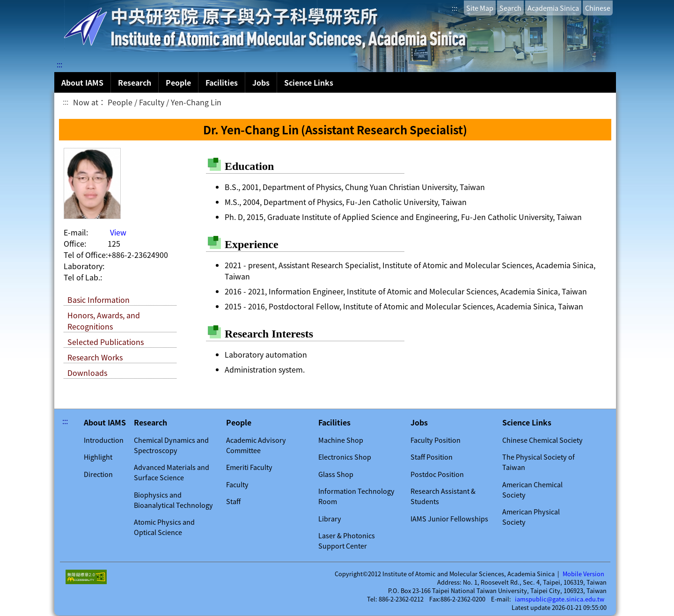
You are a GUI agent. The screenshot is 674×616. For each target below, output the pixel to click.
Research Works (95, 357)
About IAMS (82, 82)
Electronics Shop (345, 457)
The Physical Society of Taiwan (538, 462)
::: (454, 8)
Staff (233, 501)
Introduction (104, 440)
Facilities (222, 82)
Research (135, 82)
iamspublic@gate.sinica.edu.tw (560, 599)
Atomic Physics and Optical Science (164, 527)
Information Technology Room (356, 496)
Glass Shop (336, 474)
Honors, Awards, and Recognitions (104, 321)
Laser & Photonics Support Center (347, 541)
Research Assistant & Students (443, 496)
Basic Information (99, 300)
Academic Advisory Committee (256, 445)
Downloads (87, 373)
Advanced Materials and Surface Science (172, 472)
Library (330, 519)
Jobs (261, 82)
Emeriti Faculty (249, 467)
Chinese (598, 8)
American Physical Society (531, 517)
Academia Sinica (553, 8)
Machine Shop (341, 440)
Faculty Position (436, 440)
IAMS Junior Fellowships (449, 519)
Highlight (98, 457)
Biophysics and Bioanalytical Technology (173, 500)
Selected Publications (106, 342)
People (178, 82)
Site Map (480, 8)
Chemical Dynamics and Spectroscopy (171, 445)
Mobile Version (583, 574)
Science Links (309, 82)
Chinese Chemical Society (542, 440)
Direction (98, 474)
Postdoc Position (437, 474)
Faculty (237, 484)
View (118, 232)
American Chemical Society (532, 490)
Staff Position (432, 457)
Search (510, 8)
